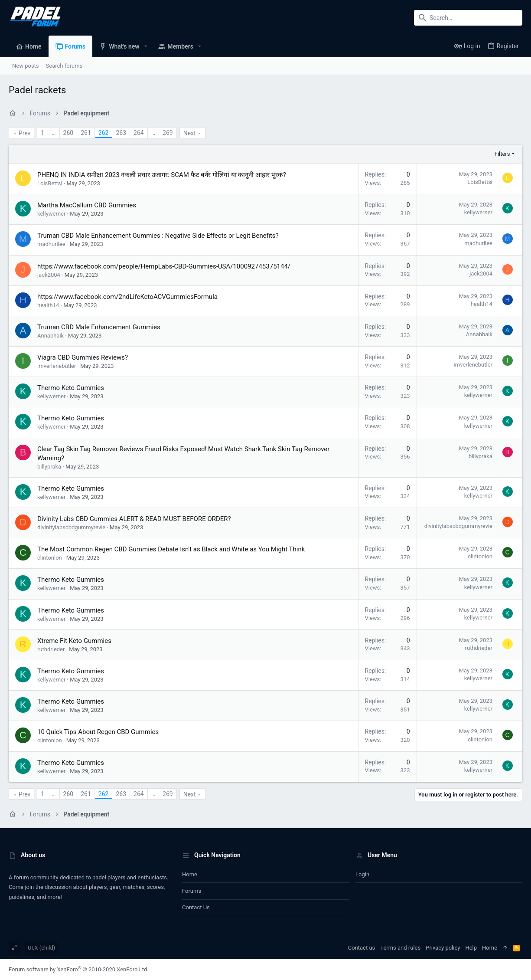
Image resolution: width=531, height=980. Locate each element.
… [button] (54, 133)
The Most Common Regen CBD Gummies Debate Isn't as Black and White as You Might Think (171, 549)
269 (168, 133)
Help (471, 948)
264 (139, 133)
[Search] (468, 18)
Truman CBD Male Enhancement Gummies (99, 327)
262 (104, 133)
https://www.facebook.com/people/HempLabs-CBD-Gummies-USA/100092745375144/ (164, 266)
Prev (25, 133)
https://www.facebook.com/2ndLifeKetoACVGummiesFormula (127, 297)
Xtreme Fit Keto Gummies (74, 641)
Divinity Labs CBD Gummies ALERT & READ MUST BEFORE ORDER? (134, 519)
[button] (146, 46)
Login (362, 874)
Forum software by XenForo (79, 969)
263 (121, 133)
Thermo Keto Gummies (71, 388)
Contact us (196, 907)
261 (86, 133)
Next (190, 133)
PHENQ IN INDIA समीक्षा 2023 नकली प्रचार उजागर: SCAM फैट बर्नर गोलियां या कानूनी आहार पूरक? (162, 175)
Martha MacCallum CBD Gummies (87, 205)
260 (68, 133)
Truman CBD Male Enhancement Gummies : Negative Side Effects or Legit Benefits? (158, 236)
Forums (192, 891)
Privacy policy (443, 948)
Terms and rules (400, 948)
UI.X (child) (41, 948)
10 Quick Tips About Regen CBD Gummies (98, 732)
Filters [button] (502, 154)
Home (190, 874)
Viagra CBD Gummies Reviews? (83, 357)
